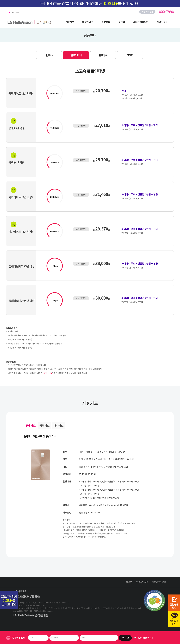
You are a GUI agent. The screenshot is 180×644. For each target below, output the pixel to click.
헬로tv (49, 55)
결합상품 (106, 22)
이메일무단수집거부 (159, 582)
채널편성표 (162, 22)
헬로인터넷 (87, 22)
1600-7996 (29, 596)
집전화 (122, 22)
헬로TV (70, 22)
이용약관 (129, 582)
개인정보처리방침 (142, 582)
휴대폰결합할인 (141, 22)
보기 (151, 638)
